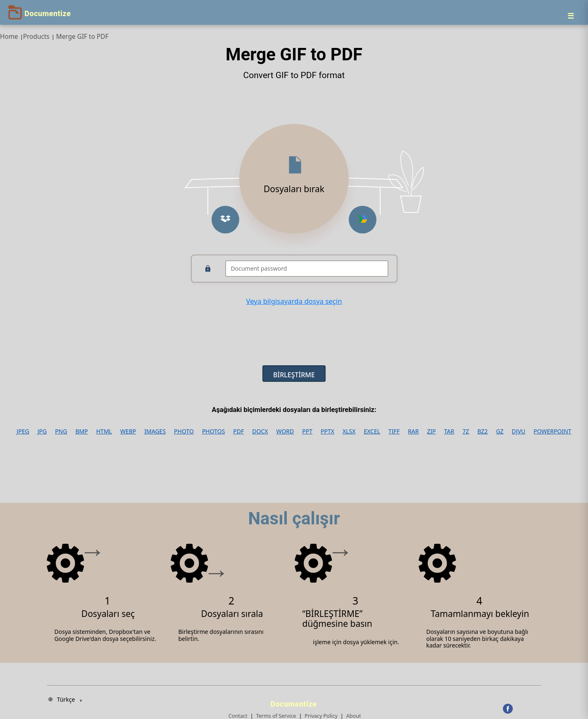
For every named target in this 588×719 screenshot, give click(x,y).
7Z (466, 431)
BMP (81, 431)
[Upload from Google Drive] (363, 220)
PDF (238, 431)
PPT (307, 431)
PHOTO (184, 431)
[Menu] (571, 16)
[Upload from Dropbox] (225, 220)
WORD (285, 431)
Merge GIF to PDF (82, 37)
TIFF (394, 431)
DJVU (519, 431)
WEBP (128, 431)
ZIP (432, 431)
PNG (61, 431)
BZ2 (482, 431)
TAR (449, 431)
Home (9, 37)
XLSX (349, 431)
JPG (42, 431)
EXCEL (372, 431)
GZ (500, 431)
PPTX (327, 431)
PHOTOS (213, 431)
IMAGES (155, 431)
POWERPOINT (552, 431)
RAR (413, 431)
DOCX (260, 431)
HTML (104, 431)
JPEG (23, 431)
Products (36, 37)
